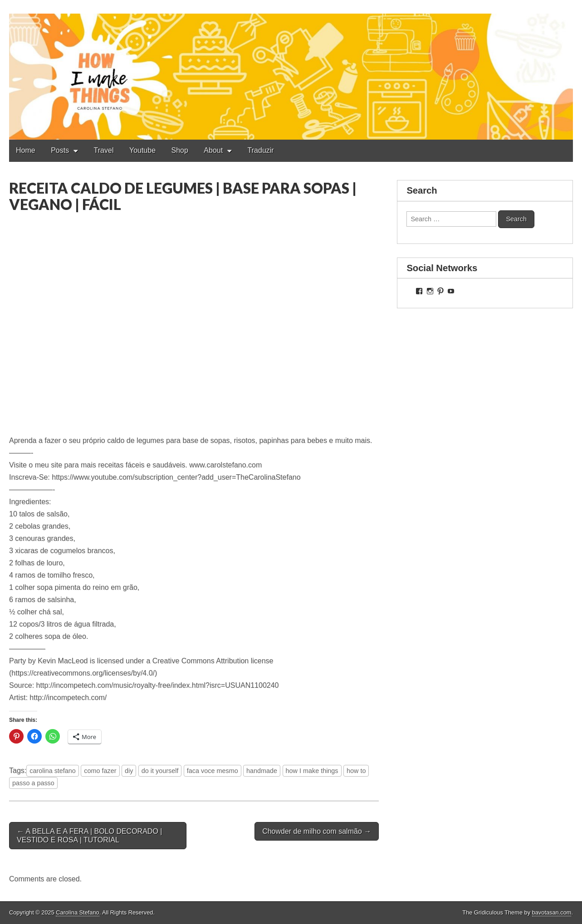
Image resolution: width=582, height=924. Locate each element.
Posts (60, 150)
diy (129, 771)
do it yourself (160, 771)
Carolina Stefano (77, 912)
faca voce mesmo (213, 771)
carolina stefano (53, 771)
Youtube (142, 150)
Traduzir (261, 150)
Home (26, 150)
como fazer (100, 771)
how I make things (312, 771)
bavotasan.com (552, 912)
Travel (104, 150)
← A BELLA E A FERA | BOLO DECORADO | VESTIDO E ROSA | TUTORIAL (89, 836)
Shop (180, 150)
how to (356, 771)
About (213, 150)
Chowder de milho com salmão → (317, 831)
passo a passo (33, 783)
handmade (262, 771)
